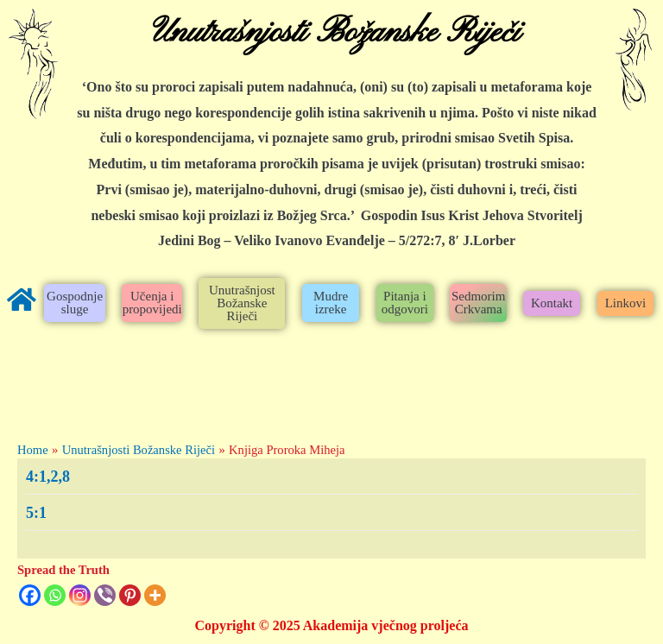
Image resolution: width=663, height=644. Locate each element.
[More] (155, 595)
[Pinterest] (130, 595)
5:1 (36, 513)
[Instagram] (80, 595)
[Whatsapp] (55, 595)
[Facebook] (30, 595)
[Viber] (105, 595)
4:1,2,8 (48, 477)
